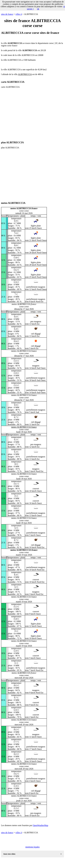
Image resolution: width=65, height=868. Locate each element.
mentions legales (32, 847)
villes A (19, 14)
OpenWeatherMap (40, 825)
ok (38, 9)
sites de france (7, 14)
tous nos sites (9, 854)
